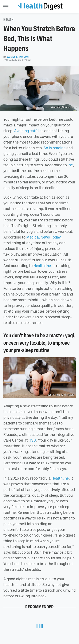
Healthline (42, 266)
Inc (70, 165)
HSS (32, 440)
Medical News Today (43, 237)
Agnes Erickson (18, 57)
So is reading (55, 148)
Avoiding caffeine (29, 131)
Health (9, 20)
